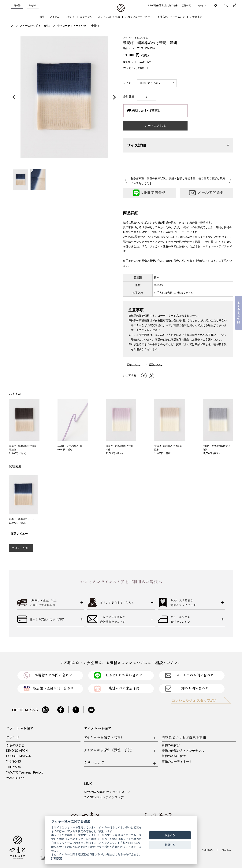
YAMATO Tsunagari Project (24, 772)
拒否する (170, 845)
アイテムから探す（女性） (36, 26)
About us (226, 850)
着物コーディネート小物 (72, 26)
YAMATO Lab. (16, 778)
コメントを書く (21, 548)
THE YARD (14, 767)
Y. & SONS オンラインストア (104, 797)
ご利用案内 (196, 17)
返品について (155, 365)
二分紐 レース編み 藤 (70, 446)
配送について (134, 365)
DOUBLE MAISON (19, 756)
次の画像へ (114, 97)
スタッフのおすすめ (109, 17)
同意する (170, 835)
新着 (42, 17)
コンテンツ (86, 17)
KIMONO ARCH (17, 751)
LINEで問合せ (149, 193)
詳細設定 (57, 858)
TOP (12, 26)
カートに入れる (155, 126)
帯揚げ (95, 26)
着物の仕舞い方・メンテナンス (183, 751)
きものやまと (15, 745)
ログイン (201, 6)
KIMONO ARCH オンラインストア (107, 792)
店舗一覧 (186, 6)
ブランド (70, 17)
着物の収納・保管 (174, 756)
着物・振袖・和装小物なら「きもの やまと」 (121, 8)
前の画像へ (15, 97)
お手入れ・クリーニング (171, 17)
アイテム (55, 17)
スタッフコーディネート (139, 17)
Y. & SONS (13, 761)
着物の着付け (171, 745)
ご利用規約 (207, 850)
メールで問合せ (207, 193)
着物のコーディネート (177, 761)
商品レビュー (19, 534)
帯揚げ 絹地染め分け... (21, 519)
